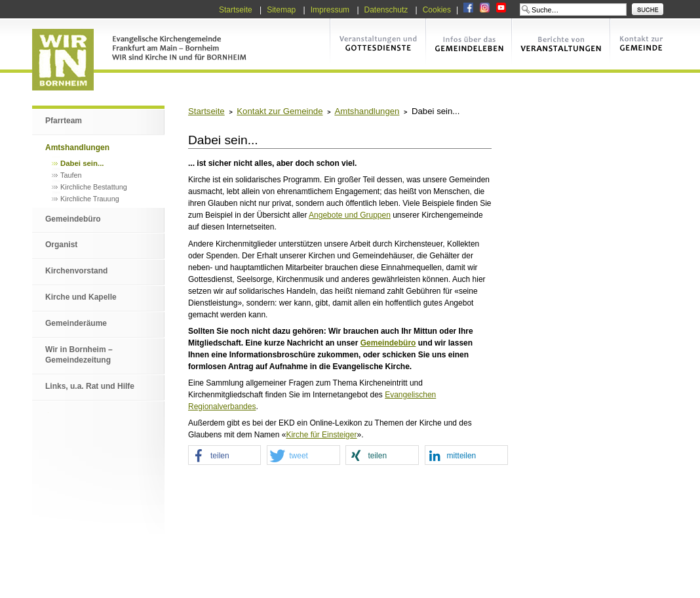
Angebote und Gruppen (350, 215)
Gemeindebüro (73, 219)
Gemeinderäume (76, 323)
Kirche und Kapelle (81, 297)
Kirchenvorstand (76, 271)
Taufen (71, 175)
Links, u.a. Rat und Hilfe (90, 386)
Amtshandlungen (77, 148)
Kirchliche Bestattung (94, 187)
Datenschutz (386, 10)
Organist (61, 245)
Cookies (437, 10)
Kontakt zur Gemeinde (280, 111)
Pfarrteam (64, 121)
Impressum (330, 10)
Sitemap (281, 10)
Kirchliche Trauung (90, 199)
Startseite (236, 10)
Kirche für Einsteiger (321, 435)
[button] (224, 456)
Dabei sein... (82, 163)
